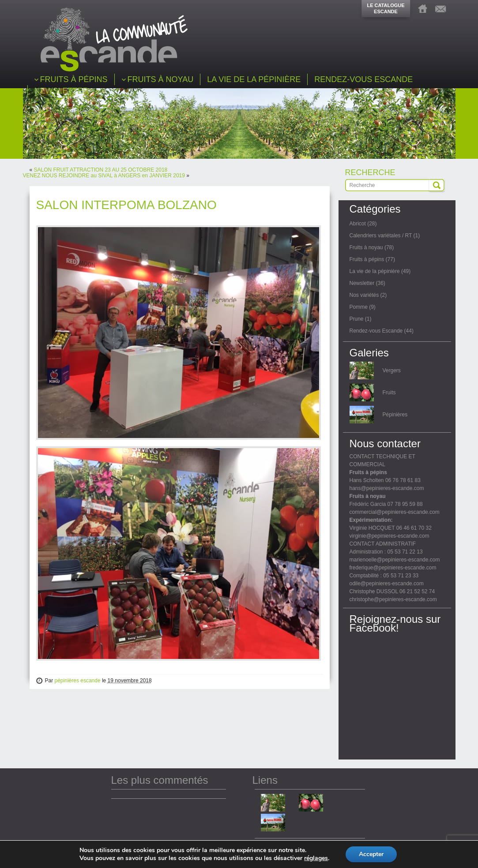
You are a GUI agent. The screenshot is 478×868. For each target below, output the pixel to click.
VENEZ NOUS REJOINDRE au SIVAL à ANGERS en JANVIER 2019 (104, 176)
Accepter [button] (371, 854)
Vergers (392, 370)
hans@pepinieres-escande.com (387, 488)
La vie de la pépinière (375, 271)
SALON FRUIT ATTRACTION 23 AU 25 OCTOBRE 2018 (101, 170)
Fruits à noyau (366, 247)
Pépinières (395, 415)
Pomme (359, 307)
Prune (357, 319)
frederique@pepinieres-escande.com (393, 568)
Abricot (358, 224)
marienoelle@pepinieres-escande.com (395, 560)
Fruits (389, 393)
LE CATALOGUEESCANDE (386, 8)
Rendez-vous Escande (376, 331)
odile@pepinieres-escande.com (387, 584)
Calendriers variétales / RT (381, 236)
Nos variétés (364, 295)
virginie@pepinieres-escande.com (390, 536)
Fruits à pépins (367, 259)
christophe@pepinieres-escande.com (393, 599)
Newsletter (362, 283)
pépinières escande (78, 681)
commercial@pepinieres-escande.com (395, 512)
